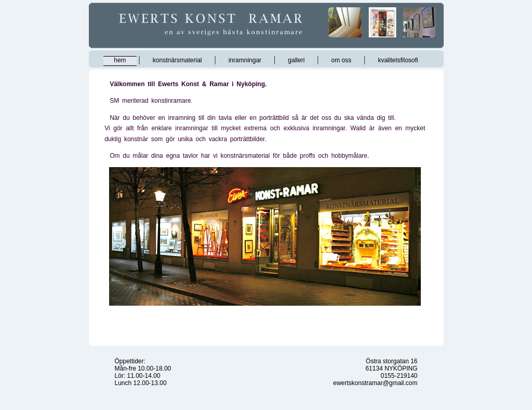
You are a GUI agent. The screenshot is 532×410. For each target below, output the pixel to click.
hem (120, 60)
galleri (296, 60)
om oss (342, 60)
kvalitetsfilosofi (398, 60)
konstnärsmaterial (177, 60)
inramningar (245, 60)
